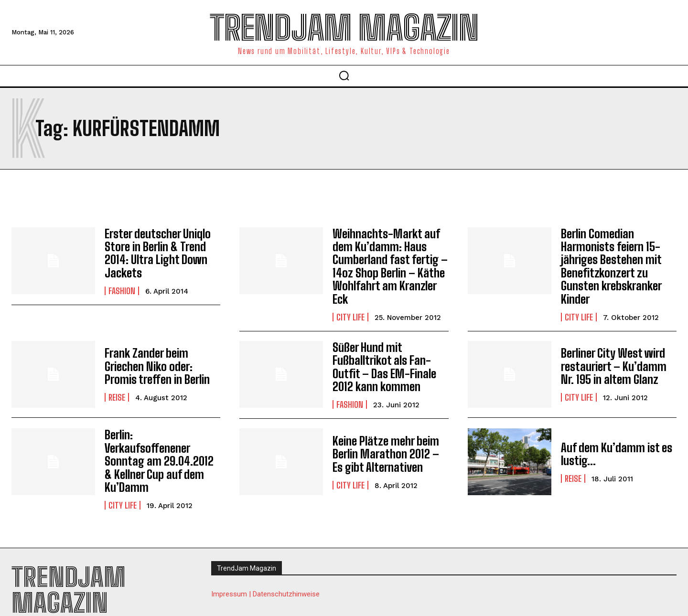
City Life (350, 314)
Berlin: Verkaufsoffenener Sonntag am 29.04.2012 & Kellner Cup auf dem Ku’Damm (162, 450)
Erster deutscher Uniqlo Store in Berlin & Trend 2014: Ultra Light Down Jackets (157, 252)
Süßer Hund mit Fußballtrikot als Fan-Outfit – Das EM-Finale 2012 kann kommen (383, 363)
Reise (117, 394)
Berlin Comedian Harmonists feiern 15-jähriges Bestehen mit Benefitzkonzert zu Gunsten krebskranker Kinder (611, 265)
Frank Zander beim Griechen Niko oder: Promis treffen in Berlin (156, 363)
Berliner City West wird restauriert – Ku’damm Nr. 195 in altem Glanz (613, 363)
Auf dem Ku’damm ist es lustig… (616, 450)
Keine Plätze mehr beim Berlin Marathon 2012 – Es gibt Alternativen (385, 450)
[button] (344, 75)
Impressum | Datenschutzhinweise (265, 575)
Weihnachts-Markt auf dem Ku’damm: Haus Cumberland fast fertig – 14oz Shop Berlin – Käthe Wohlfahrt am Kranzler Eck (389, 265)
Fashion (122, 289)
